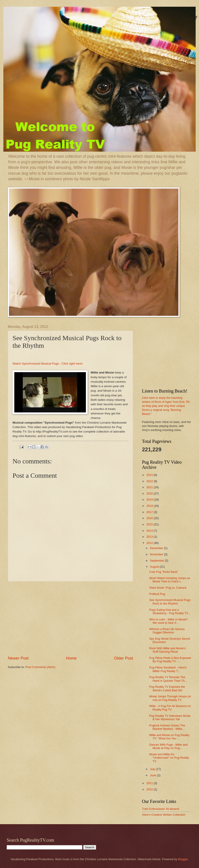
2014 (150, 531)
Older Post (124, 658)
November (157, 554)
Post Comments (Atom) (40, 667)
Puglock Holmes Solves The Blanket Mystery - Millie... (167, 727)
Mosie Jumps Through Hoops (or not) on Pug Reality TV (170, 698)
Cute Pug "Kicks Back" (164, 572)
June (153, 775)
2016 (150, 518)
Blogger (183, 859)
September (157, 561)
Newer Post (18, 658)
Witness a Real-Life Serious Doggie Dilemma (167, 631)
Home (71, 658)
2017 (150, 512)
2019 (150, 500)
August (155, 567)
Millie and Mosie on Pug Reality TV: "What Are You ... (169, 737)
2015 (150, 524)
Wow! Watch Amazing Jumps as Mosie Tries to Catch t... (170, 580)
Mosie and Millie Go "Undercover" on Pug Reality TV (169, 758)
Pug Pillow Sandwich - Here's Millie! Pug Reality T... (168, 669)
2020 (150, 493)
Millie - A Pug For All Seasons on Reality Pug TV (170, 708)
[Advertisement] (71, 618)
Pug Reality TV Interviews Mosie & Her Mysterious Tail (170, 717)
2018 (150, 506)
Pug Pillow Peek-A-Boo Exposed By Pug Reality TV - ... (170, 660)
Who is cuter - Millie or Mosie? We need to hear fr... (168, 621)
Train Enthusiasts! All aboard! (161, 809)
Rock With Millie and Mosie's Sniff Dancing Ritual (167, 650)
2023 (150, 475)
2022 (150, 481)
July (153, 769)
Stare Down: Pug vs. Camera (168, 588)
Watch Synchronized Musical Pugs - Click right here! (48, 364)
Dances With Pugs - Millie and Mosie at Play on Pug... (168, 746)
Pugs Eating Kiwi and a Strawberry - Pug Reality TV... (170, 611)
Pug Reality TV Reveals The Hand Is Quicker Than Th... (168, 679)
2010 (150, 789)
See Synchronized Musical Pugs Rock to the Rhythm (170, 602)
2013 (150, 537)
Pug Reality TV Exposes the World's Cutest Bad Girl (167, 688)
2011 (150, 783)
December (157, 548)
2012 (150, 543)
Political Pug (157, 594)
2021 (150, 487)
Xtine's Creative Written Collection (164, 815)
